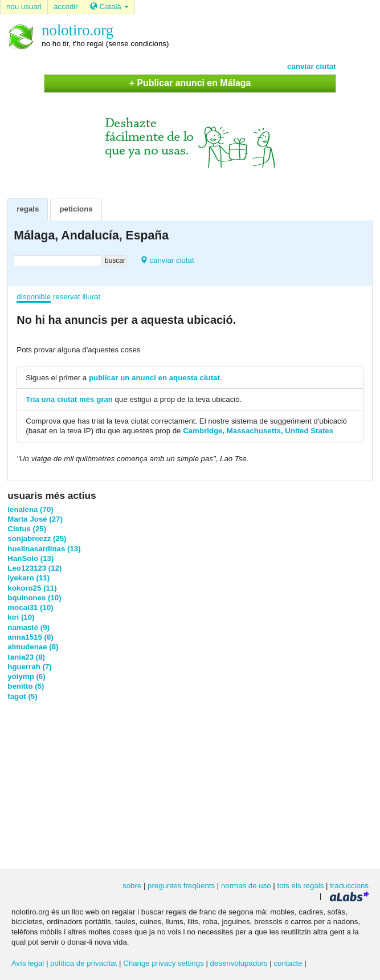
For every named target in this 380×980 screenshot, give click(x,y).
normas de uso (246, 886)
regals (28, 209)
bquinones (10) (34, 598)
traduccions (349, 886)
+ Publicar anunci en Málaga (190, 83)
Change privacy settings (164, 963)
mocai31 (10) (30, 607)
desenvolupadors (239, 963)
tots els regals (300, 886)
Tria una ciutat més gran (69, 399)
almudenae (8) (33, 647)
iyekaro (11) (28, 578)
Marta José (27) (35, 519)
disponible (34, 297)
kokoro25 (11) (32, 588)
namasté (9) (28, 627)
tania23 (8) (26, 657)
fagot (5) (22, 696)
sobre (132, 886)
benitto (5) (26, 686)
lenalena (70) (30, 509)
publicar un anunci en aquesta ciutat (154, 378)
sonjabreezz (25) (37, 538)
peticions (76, 209)
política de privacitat (83, 963)
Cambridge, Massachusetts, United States (258, 431)
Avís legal (28, 963)
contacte (288, 963)
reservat (67, 297)
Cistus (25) (27, 529)
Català (110, 7)
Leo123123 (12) (34, 568)
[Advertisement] (190, 784)
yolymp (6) (26, 676)
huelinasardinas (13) (44, 549)
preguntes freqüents (181, 886)
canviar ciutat (312, 66)
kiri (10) (21, 617)
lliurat (91, 297)
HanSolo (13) (30, 558)
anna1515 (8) (30, 637)
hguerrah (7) (29, 667)
